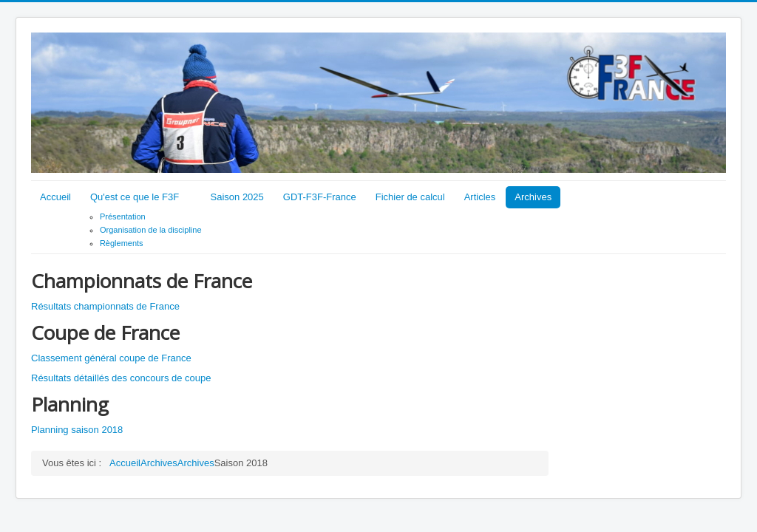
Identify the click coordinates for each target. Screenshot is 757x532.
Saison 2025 (237, 197)
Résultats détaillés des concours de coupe (121, 378)
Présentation (123, 216)
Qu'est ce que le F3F (135, 197)
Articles (480, 197)
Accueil (55, 197)
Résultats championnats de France (105, 306)
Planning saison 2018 (77, 430)
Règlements (122, 243)
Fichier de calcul (410, 197)
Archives (533, 197)
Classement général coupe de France (111, 358)
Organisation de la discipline (151, 230)
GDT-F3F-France (320, 197)
